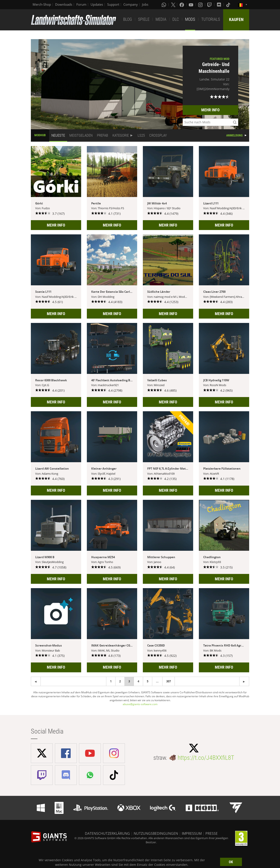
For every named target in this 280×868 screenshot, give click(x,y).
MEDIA (161, 19)
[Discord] (219, 5)
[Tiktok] (229, 5)
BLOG (128, 19)
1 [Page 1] (111, 681)
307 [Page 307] (169, 681)
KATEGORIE (121, 135)
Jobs (145, 4)
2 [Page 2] (120, 681)
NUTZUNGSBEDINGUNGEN (156, 833)
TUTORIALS (211, 19)
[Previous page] (244, 681)
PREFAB (102, 135)
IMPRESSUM (192, 833)
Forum (81, 4)
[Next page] (36, 681)
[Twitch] (210, 5)
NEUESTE (58, 135)
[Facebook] (182, 5)
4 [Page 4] (138, 681)
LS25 (141, 135)
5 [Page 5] (148, 681)
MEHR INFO (210, 110)
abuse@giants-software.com (140, 704)
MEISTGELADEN (81, 135)
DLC (176, 19)
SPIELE (144, 19)
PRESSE (212, 833)
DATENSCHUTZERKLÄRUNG (107, 833)
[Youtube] (191, 5)
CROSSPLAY (158, 135)
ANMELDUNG (234, 135)
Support (113, 4)
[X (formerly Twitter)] (173, 5)
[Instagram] (201, 5)
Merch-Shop (42, 4)
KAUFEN (236, 19)
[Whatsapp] (164, 5)
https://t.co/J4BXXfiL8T (206, 758)
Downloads (64, 4)
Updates (97, 4)
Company (131, 4)
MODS (190, 19)
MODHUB (40, 135)
